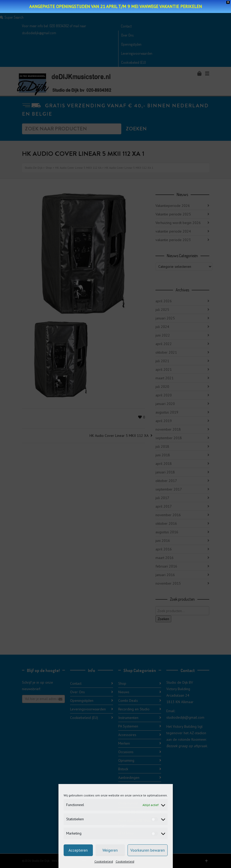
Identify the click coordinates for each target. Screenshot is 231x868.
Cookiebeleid (104, 861)
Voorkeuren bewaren (148, 850)
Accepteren (78, 850)
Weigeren (110, 850)
